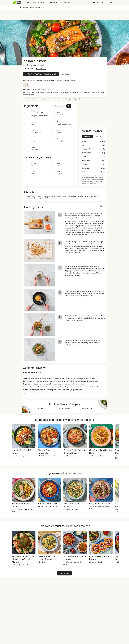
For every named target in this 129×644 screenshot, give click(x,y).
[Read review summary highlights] (42, 69)
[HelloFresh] (17, 3)
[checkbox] (24, 69)
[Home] (20, 8)
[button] (98, 3)
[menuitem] (18, 3)
